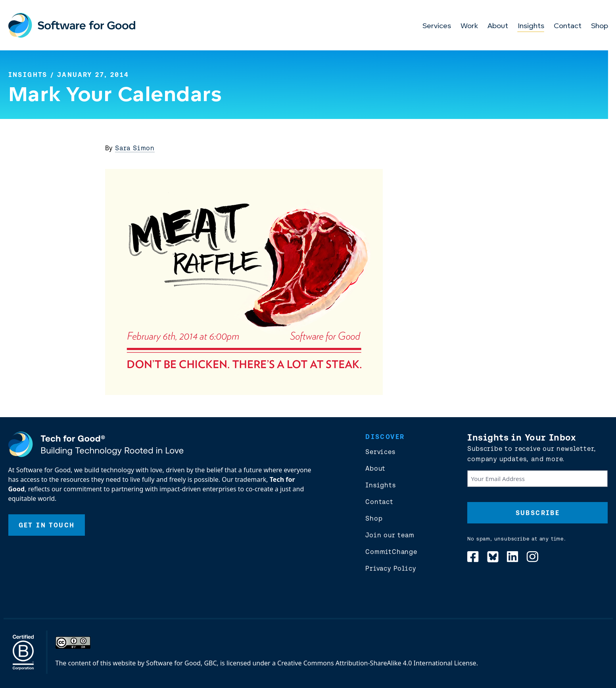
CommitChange (391, 552)
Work (469, 26)
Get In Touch (47, 525)
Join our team (390, 535)
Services (437, 26)
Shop (600, 26)
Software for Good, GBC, (182, 663)
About (498, 26)
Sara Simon (135, 148)
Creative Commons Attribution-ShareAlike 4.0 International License (377, 663)
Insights (531, 26)
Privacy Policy (391, 568)
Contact (568, 26)
